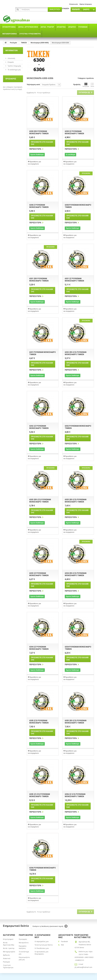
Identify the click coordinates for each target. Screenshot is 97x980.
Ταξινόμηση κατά (33, 84)
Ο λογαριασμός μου (43, 936)
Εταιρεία (10, 62)
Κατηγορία (86, 85)
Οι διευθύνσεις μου (42, 948)
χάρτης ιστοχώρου (86, 4)
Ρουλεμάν (7, 962)
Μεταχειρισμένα (9, 952)
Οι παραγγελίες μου (42, 942)
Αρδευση (6, 955)
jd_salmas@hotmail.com (83, 967)
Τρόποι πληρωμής (14, 66)
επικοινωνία (74, 4)
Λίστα (92, 85)
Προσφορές (11, 79)
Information (11, 51)
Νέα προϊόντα (24, 943)
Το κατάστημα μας (14, 70)
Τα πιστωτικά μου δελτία (44, 945)
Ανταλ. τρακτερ (9, 948)
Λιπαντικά (7, 959)
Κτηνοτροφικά (8, 939)
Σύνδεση (65, 9)
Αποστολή (11, 58)
